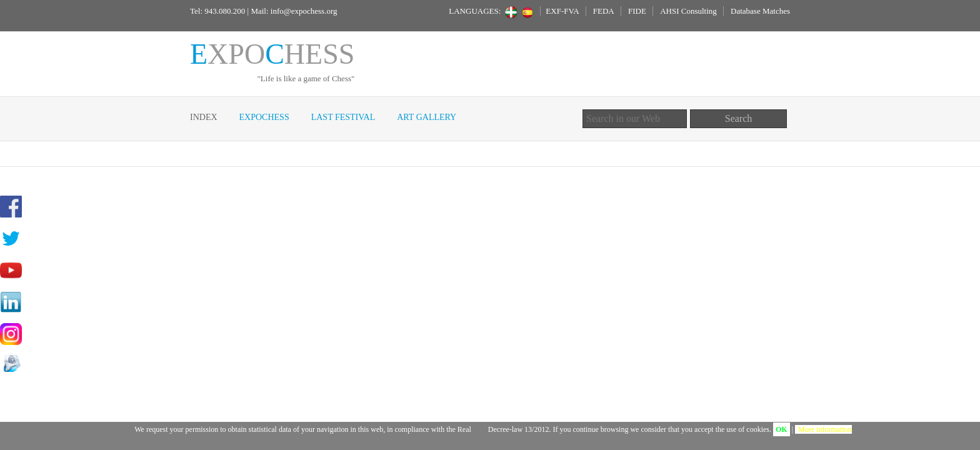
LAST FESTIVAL (343, 117)
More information (825, 429)
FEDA (604, 11)
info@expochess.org (304, 11)
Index (204, 117)
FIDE (637, 11)
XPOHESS (272, 54)
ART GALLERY (427, 117)
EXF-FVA (562, 11)
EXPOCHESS (264, 117)
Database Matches (760, 11)
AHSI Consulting (688, 11)
